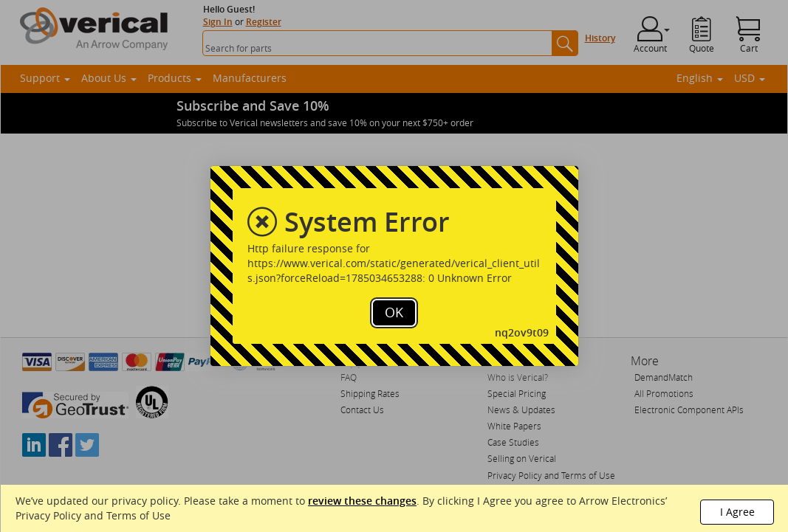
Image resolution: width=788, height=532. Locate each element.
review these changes (362, 501)
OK (394, 312)
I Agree (737, 512)
